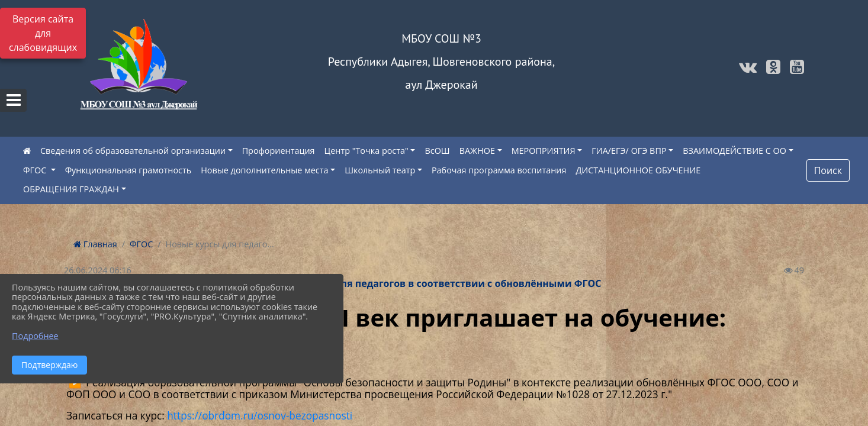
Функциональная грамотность (128, 170)
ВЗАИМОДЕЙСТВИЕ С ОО (734, 151)
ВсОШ (437, 151)
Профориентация (279, 151)
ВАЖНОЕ (477, 151)
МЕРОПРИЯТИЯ (544, 151)
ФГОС (36, 170)
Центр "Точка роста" (367, 151)
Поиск (828, 170)
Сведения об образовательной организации (133, 151)
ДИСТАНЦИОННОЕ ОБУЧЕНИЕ (638, 170)
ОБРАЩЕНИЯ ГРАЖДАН (71, 189)
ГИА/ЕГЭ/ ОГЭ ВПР (629, 151)
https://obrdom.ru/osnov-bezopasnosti (260, 416)
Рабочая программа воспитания (499, 170)
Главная (95, 244)
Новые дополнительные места (264, 170)
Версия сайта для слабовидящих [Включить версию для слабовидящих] (43, 33)
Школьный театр (380, 170)
